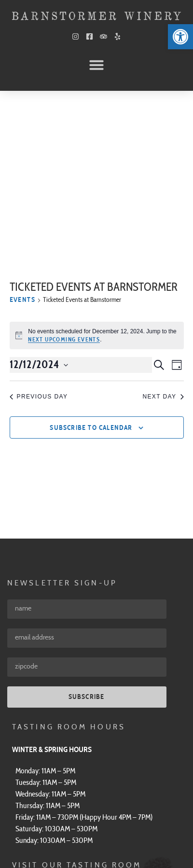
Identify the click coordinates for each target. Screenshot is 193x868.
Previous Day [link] (39, 239)
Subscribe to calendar (91, 270)
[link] (180, 37)
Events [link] (22, 143)
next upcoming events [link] (64, 182)
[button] (96, 65)
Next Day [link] (163, 239)
